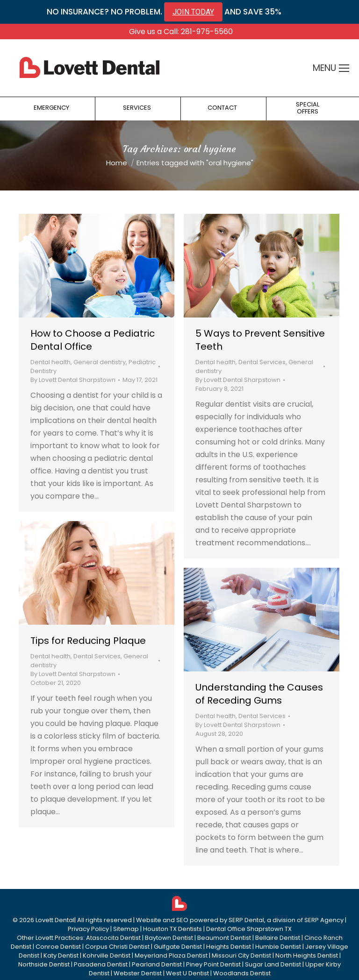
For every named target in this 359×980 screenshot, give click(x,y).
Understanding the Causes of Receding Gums (259, 694)
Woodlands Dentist (242, 973)
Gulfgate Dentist (178, 947)
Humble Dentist (278, 947)
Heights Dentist (229, 947)
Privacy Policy (88, 929)
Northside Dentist (44, 964)
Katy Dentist (61, 955)
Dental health (50, 362)
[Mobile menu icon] (344, 68)
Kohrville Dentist (107, 955)
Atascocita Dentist (113, 938)
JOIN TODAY (193, 12)
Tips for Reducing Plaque (88, 641)
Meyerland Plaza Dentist (171, 955)
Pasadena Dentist (101, 964)
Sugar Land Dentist (273, 964)
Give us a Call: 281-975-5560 (181, 32)
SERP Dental (246, 920)
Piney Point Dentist (213, 964)
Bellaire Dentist (278, 938)
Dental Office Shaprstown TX (249, 929)
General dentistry (100, 362)
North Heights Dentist (307, 955)
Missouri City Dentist (241, 955)
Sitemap (126, 929)
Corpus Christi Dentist (117, 947)
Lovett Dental (55, 920)
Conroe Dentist (58, 947)
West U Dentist (187, 973)
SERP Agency (324, 920)
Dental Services (262, 362)
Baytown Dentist (169, 938)
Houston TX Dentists (172, 929)
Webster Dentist (138, 973)
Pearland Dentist (157, 964)
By (73, 380)
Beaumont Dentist (224, 938)
